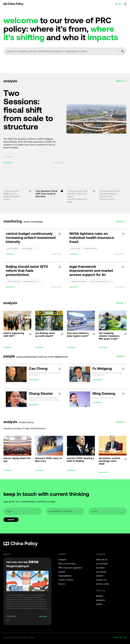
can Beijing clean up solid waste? (45, 334)
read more (7, 163)
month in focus (26, 422)
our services (102, 564)
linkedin (100, 596)
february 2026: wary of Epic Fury (48, 460)
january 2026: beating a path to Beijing (81, 460)
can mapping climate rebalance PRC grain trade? (109, 336)
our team (100, 568)
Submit (11, 520)
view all (120, 81)
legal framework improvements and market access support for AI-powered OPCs (91, 271)
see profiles (33, 380)
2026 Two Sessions (17, 139)
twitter (99, 604)
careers (100, 576)
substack (101, 600)
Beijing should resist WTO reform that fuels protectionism (27, 271)
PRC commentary (67, 564)
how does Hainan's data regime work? (78, 334)
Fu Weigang (108, 368)
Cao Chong (45, 368)
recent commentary (33, 222)
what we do (102, 560)
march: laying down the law (17, 460)
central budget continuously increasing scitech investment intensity (31, 238)
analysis (62, 560)
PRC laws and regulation (70, 568)
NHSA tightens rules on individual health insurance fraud (92, 238)
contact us (101, 580)
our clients (101, 572)
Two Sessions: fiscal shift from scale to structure (28, 110)
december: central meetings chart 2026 (109, 461)
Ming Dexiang (108, 393)
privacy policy (103, 584)
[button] (7, 620)
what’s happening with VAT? (14, 334)
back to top (118, 637)
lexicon (62, 584)
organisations (65, 576)
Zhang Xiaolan (45, 393)
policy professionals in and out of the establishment (42, 357)
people (62, 572)
